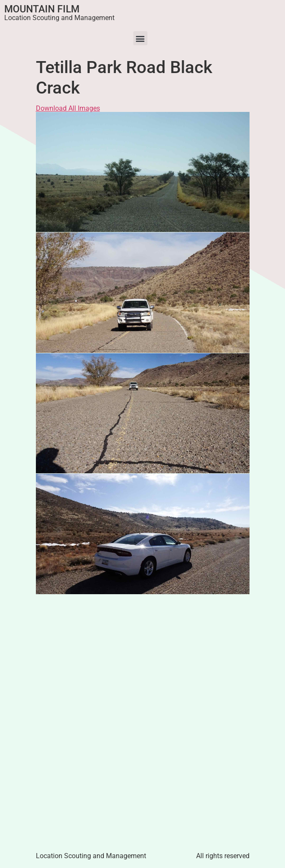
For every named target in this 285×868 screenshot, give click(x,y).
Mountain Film (42, 9)
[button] (140, 38)
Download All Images (68, 108)
